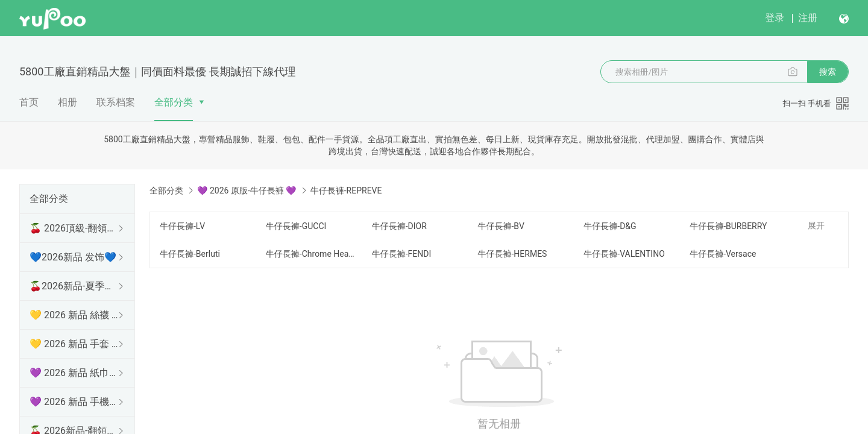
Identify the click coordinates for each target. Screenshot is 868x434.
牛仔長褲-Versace (723, 254)
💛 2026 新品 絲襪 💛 (75, 315)
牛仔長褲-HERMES (512, 254)
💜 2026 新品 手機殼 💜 (75, 402)
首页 (29, 102)
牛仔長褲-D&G (610, 226)
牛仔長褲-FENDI (402, 254)
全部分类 (174, 102)
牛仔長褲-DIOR (399, 226)
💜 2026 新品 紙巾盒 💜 (75, 373)
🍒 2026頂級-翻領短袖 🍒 (75, 228)
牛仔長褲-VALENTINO (624, 254)
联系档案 (116, 102)
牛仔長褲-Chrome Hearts (312, 254)
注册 (808, 18)
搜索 (828, 72)
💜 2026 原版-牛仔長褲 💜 (247, 190)
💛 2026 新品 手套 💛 (75, 344)
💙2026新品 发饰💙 (73, 257)
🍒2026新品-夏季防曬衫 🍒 (75, 286)
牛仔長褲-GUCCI (296, 226)
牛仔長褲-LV (182, 226)
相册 (68, 102)
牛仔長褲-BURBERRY (728, 226)
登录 (775, 18)
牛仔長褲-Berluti (190, 254)
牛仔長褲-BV (501, 226)
